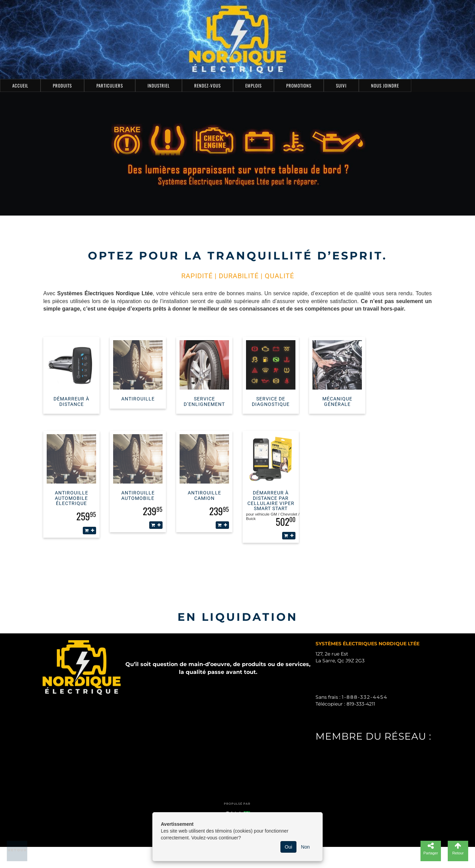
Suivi (341, 85)
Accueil (20, 85)
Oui (289, 847)
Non (305, 847)
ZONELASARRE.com (345, 769)
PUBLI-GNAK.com (342, 759)
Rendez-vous (208, 85)
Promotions (299, 85)
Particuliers (110, 85)
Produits (62, 85)
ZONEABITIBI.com (343, 779)
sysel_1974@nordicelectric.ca (368, 714)
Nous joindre (385, 85)
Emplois (254, 85)
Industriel (159, 85)
